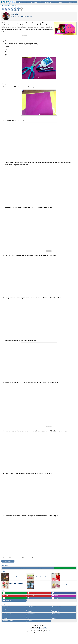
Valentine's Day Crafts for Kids (67, 576)
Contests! (6, 598)
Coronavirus (55, 609)
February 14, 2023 (59, 568)
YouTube (31, 596)
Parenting (5, 618)
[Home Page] (8, 1)
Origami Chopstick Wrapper (41, 576)
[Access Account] (60, 2)
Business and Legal (57, 607)
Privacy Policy (39, 629)
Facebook (56, 593)
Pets (29, 618)
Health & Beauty (31, 614)
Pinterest (6, 596)
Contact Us (46, 629)
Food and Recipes (7, 614)
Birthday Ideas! (32, 593)
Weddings (30, 621)
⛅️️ (49, 630)
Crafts (5, 568)
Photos (54, 618)
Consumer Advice (32, 609)
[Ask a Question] (33, 2)
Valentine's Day (23, 568)
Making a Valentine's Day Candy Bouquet (16, 584)
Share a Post (7, 600)
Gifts (41, 568)
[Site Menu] (21, 2)
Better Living (6, 607)
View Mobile (43, 627)
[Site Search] (71, 2)
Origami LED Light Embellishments (17, 576)
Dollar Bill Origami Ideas (40, 584)
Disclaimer (32, 629)
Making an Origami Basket (66, 584)
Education (30, 611)
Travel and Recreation (8, 621)
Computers (6, 609)
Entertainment (56, 611)
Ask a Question (57, 598)
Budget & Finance (32, 607)
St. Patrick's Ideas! (8, 593)
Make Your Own (31, 616)
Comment (8, 561)
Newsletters (31, 598)
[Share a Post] (47, 2)
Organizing (55, 616)
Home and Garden (7, 616)
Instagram (56, 596)
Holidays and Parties (57, 614)
